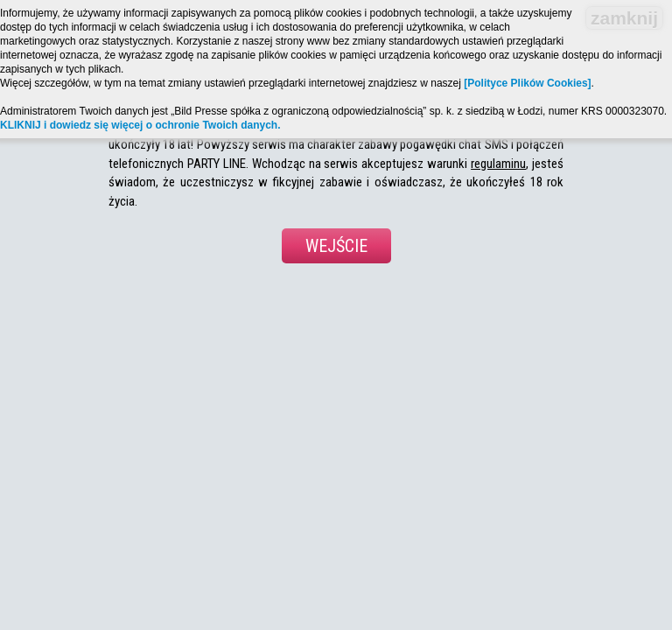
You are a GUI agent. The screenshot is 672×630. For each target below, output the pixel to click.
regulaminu (498, 164)
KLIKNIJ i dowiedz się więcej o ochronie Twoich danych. (140, 125)
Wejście (336, 246)
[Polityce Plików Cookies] (527, 83)
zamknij (624, 18)
